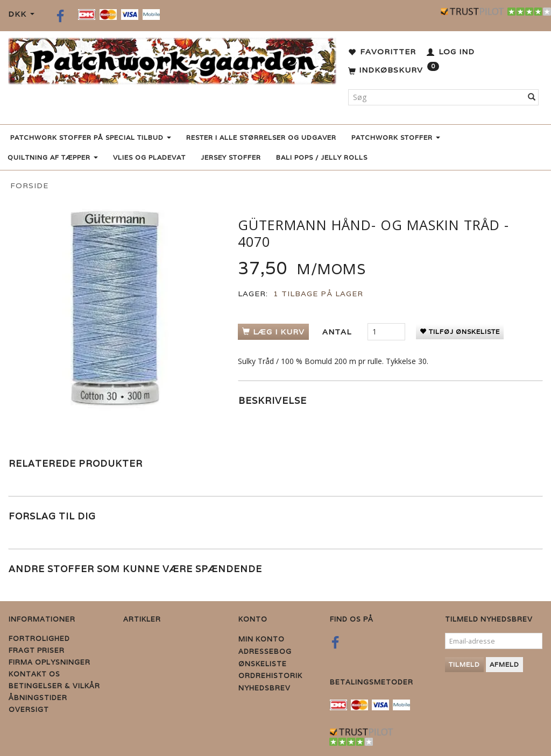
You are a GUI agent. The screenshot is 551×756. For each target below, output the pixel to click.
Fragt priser (37, 650)
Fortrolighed (39, 639)
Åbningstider (38, 698)
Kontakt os (34, 674)
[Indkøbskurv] (394, 70)
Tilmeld (464, 664)
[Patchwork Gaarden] (172, 59)
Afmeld (504, 664)
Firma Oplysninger (50, 662)
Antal (338, 332)
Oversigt (29, 709)
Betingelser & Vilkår (54, 686)
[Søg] (532, 97)
